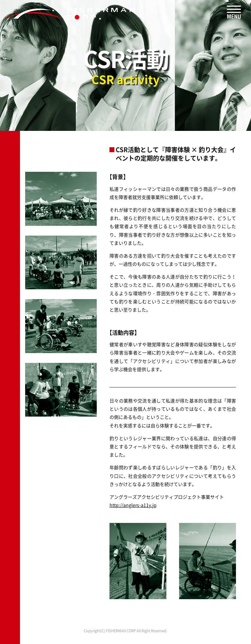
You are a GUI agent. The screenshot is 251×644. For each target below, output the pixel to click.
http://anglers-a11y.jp (133, 505)
